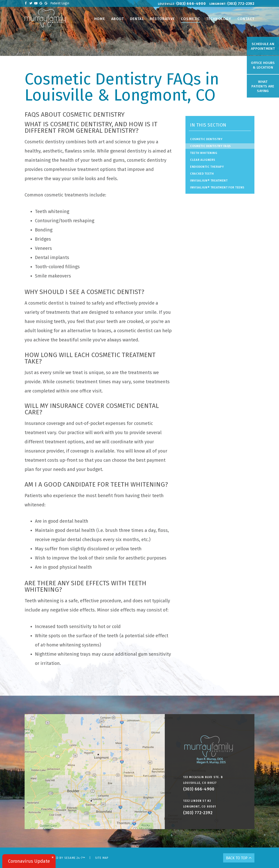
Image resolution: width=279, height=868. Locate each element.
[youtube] (36, 3)
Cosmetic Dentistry (206, 139)
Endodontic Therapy (207, 167)
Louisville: (167, 4)
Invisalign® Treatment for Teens (217, 187)
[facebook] (26, 3)
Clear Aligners (203, 160)
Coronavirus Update (29, 861)
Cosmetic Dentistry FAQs (211, 146)
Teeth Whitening (204, 153)
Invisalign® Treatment (209, 180)
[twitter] (31, 3)
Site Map (102, 858)
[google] (41, 3)
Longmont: (218, 4)
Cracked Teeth (202, 174)
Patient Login (60, 3)
